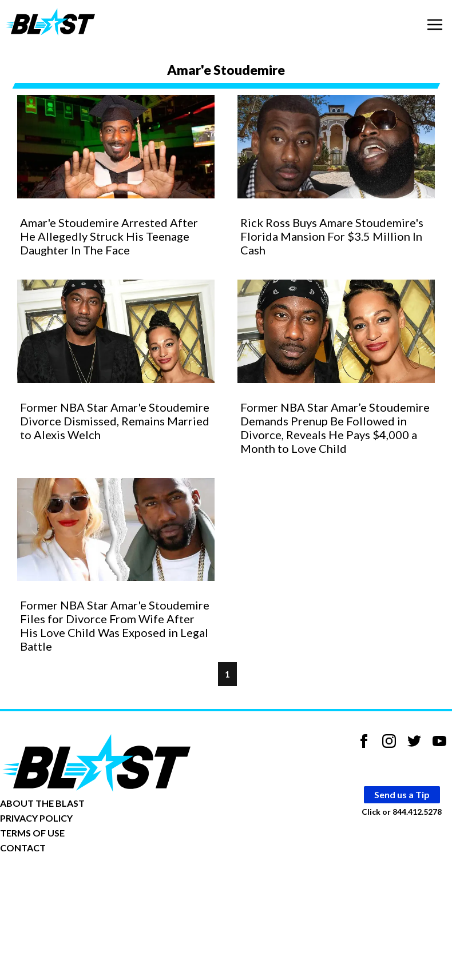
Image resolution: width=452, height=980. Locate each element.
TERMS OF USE (32, 833)
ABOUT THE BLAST (42, 803)
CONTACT (23, 848)
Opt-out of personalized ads (55, 883)
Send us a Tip (402, 794)
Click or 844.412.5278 (402, 812)
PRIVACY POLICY (36, 818)
